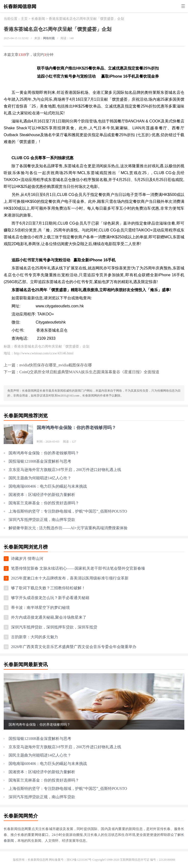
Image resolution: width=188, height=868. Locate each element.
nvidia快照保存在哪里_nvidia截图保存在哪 (56, 365)
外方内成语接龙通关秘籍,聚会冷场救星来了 (49, 617)
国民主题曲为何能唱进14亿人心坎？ (40, 478)
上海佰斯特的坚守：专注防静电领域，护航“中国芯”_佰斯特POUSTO (68, 511)
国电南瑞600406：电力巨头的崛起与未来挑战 (48, 486)
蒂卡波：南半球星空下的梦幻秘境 (40, 608)
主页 (24, 19)
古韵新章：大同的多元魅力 (35, 637)
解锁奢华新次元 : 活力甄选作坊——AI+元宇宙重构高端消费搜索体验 (68, 528)
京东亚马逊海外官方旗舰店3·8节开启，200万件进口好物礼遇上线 (65, 470)
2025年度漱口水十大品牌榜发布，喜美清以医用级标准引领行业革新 (70, 578)
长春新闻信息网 (38, 860)
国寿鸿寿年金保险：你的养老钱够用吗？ (44, 453)
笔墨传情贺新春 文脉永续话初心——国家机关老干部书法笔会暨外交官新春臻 (78, 568)
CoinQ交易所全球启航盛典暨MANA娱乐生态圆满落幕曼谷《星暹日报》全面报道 (89, 372)
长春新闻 (38, 19)
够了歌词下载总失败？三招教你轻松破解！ (48, 588)
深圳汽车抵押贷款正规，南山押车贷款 (42, 520)
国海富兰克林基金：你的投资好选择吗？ (44, 503)
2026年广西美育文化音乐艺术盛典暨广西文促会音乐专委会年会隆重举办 (74, 647)
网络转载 (49, 38)
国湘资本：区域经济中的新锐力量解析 (42, 495)
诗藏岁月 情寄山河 (27, 559)
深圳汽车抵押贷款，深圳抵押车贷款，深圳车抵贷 (54, 627)
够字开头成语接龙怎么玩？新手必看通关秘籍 (50, 598)
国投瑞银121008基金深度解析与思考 (40, 461)
